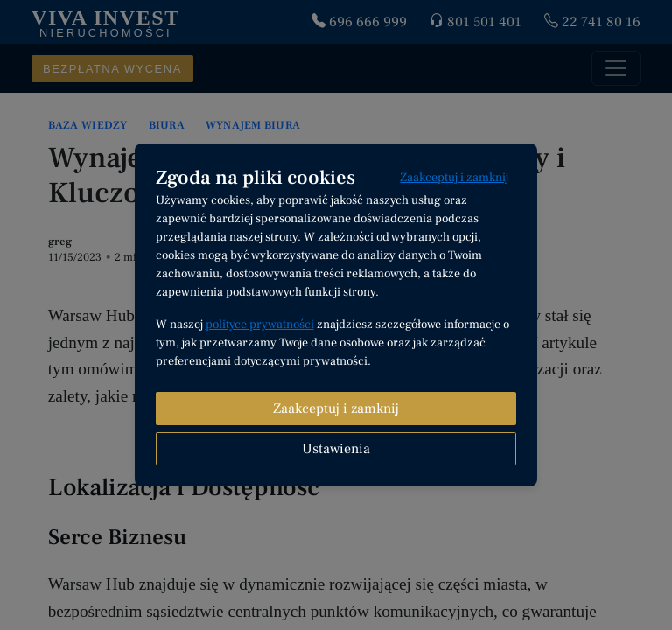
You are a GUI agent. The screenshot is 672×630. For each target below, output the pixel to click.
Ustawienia (336, 449)
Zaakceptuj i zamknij (454, 178)
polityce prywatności (260, 325)
